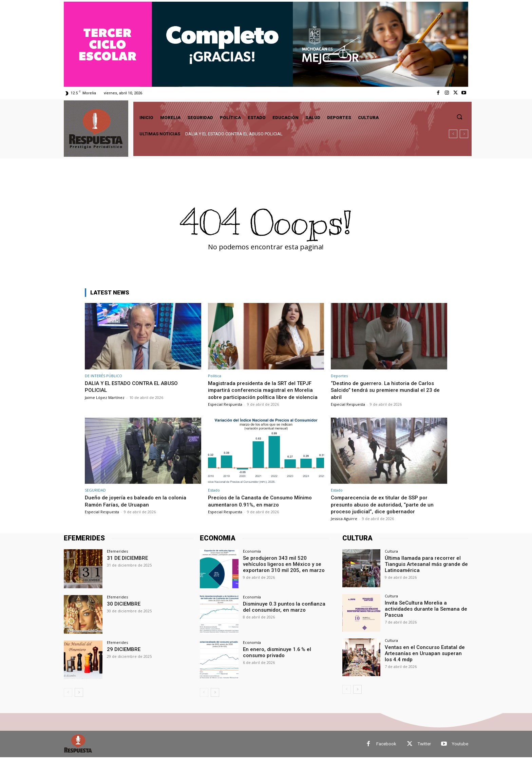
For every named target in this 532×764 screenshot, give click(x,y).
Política (215, 376)
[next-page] (79, 699)
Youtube (460, 751)
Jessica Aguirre (344, 526)
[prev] (453, 134)
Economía (252, 558)
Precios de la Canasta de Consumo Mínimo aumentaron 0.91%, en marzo (263, 508)
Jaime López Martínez (105, 397)
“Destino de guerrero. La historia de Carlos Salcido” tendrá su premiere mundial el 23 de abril (386, 390)
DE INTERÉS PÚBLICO (103, 376)
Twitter (424, 751)
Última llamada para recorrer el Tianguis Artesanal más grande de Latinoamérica (423, 571)
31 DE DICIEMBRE (126, 565)
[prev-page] (68, 699)
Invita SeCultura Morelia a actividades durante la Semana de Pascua (423, 615)
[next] (464, 134)
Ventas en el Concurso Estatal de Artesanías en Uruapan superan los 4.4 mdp (424, 660)
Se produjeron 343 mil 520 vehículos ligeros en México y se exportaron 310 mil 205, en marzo (285, 571)
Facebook (386, 751)
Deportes (339, 376)
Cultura (391, 558)
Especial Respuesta (225, 411)
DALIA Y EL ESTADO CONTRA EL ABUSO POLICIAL (234, 134)
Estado (214, 497)
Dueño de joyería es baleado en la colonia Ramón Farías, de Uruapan (138, 508)
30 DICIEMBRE (122, 610)
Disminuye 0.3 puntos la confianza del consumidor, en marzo (285, 613)
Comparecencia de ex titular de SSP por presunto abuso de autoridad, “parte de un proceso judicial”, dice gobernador (386, 511)
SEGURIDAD (95, 497)
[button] (459, 117)
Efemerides (117, 558)
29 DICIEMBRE (122, 656)
